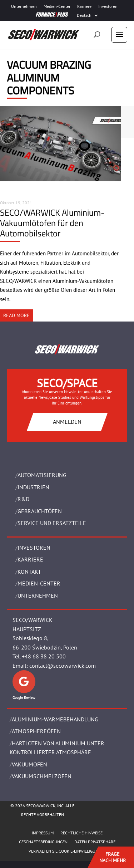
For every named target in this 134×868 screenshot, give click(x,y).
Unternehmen (24, 6)
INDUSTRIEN (33, 487)
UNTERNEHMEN (38, 595)
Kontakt (29, 572)
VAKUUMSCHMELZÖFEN (42, 776)
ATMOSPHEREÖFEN (36, 731)
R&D (23, 499)
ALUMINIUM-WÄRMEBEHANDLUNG (55, 719)
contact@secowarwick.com (63, 666)
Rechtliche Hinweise (81, 833)
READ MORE (16, 315)
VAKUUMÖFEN (29, 764)
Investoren (108, 6)
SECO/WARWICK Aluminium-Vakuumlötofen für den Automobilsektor (52, 223)
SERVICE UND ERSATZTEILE (52, 523)
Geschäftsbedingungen (43, 842)
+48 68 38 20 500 (44, 656)
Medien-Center (57, 6)
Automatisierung (42, 475)
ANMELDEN (67, 422)
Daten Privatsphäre (95, 842)
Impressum (43, 833)
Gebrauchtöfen (40, 511)
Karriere (84, 6)
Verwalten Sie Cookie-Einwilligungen (67, 851)
